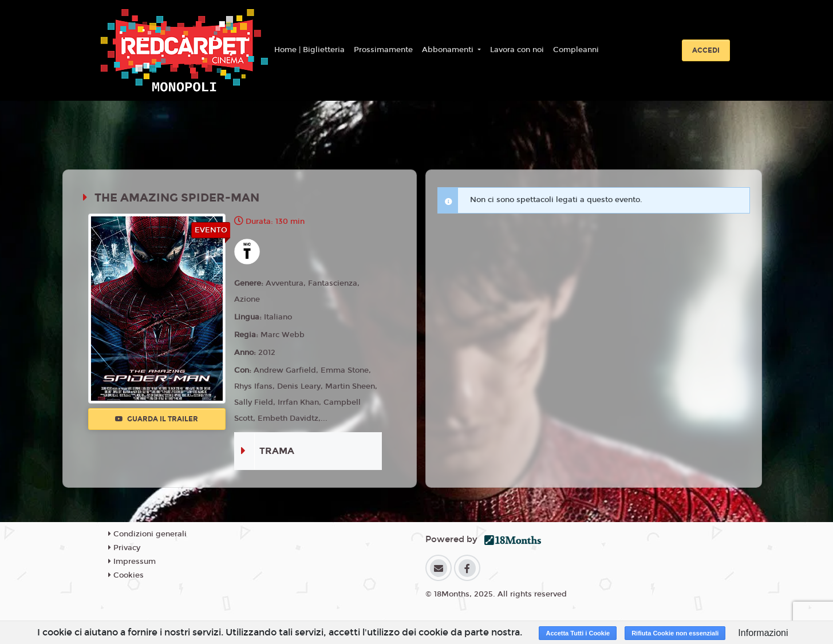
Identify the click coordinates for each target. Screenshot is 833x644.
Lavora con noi (517, 50)
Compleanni (576, 50)
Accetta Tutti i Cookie (578, 633)
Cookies (126, 575)
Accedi (706, 50)
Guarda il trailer (157, 419)
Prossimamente (383, 50)
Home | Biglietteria (309, 50)
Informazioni (763, 633)
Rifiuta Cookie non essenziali (675, 633)
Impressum (132, 562)
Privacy (124, 548)
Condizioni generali (147, 534)
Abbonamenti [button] (449, 50)
